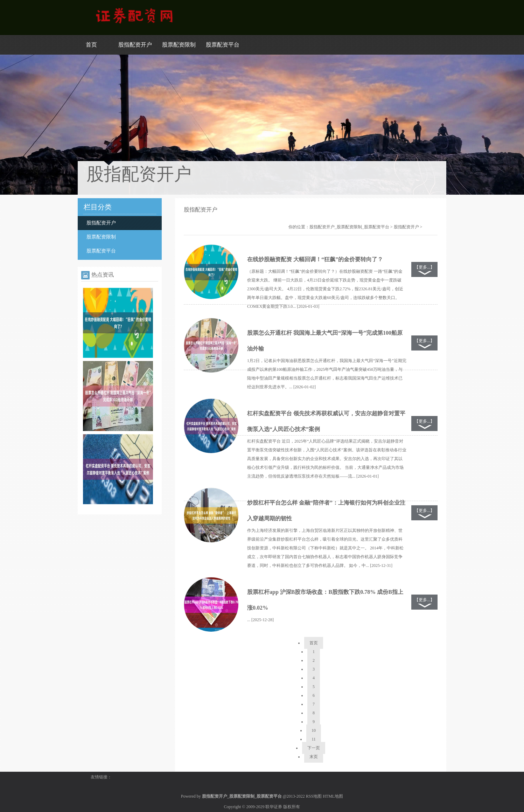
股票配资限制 (179, 45)
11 (314, 739)
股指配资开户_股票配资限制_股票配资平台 (349, 227)
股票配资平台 (223, 45)
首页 (91, 45)
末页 (314, 757)
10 (314, 730)
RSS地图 (314, 796)
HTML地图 (333, 796)
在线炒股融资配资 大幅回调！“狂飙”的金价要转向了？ (315, 259)
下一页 (314, 748)
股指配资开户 (135, 45)
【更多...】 (424, 267)
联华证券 (274, 807)
